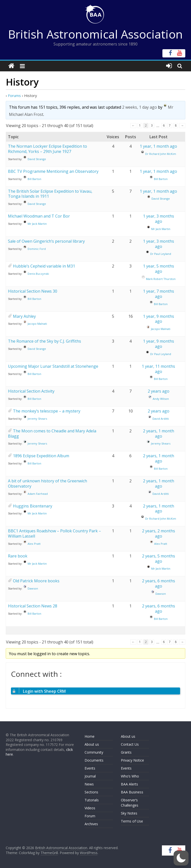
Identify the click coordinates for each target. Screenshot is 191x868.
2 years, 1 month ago (159, 434)
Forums (14, 95)
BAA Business (132, 792)
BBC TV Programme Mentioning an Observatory (53, 171)
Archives (91, 824)
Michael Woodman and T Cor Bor (39, 216)
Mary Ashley (24, 316)
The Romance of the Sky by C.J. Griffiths (45, 341)
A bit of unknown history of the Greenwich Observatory (48, 483)
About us (92, 744)
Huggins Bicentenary (33, 506)
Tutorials (92, 800)
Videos (90, 808)
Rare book (18, 556)
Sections (91, 792)
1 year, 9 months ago (159, 319)
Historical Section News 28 (33, 606)
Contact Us (130, 744)
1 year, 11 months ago (158, 369)
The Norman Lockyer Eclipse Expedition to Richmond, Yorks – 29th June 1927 (48, 149)
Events (90, 768)
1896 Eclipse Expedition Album (41, 456)
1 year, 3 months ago (159, 219)
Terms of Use (132, 821)
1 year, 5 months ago (159, 269)
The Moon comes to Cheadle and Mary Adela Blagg (52, 434)
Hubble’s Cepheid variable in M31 (44, 266)
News (89, 784)
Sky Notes (129, 813)
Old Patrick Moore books (36, 581)
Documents (94, 760)
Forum (90, 816)
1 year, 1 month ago (158, 146)
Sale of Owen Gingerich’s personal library (46, 241)
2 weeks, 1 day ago (140, 107)
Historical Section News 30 (33, 291)
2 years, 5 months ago (159, 559)
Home (90, 736)
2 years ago (159, 391)
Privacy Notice (132, 760)
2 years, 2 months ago (159, 533)
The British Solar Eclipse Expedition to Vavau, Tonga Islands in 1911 (50, 194)
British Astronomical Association (95, 34)
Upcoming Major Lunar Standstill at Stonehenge (53, 366)
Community (94, 752)
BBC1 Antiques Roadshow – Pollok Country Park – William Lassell (54, 533)
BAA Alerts (129, 784)
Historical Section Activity (31, 391)
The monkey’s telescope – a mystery (47, 411)
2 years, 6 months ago (159, 583)
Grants (126, 752)
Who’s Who (130, 776)
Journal (90, 776)
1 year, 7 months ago (159, 294)
